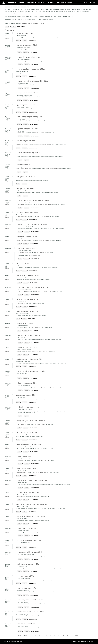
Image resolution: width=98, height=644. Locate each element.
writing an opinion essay (39, 424)
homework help (21, 460)
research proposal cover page (45, 240)
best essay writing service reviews (41, 568)
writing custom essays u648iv (27, 93)
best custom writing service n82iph (30, 552)
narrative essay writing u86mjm (29, 153)
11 (55, 636)
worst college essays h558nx (26, 395)
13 (63, 636)
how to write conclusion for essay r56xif (31, 516)
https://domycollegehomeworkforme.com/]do (69, 411)
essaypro (18, 399)
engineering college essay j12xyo (28, 564)
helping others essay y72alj (25, 177)
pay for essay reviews (40, 252)
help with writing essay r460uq (28, 407)
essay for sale (19, 616)
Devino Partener (61, 3)
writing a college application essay (53, 169)
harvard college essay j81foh (27, 45)
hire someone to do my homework (43, 204)
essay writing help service (46, 145)
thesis (36, 303)
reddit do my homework (21, 472)
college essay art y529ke (25, 189)
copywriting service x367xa (25, 105)
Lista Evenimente (31, 3)
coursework (19, 496)
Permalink (7, 38)
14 (67, 636)
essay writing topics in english (46, 387)
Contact (70, 3)
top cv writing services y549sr (27, 347)
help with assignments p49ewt (26, 141)
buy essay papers (20, 73)
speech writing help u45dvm (28, 129)
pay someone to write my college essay (45, 291)
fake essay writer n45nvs (26, 624)
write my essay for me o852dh (26, 433)
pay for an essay (21, 252)
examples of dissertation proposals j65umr (33, 287)
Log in (7, 27)
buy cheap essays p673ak (25, 576)
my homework (21, 204)
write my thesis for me (35, 327)
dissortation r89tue (23, 165)
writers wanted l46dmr (25, 456)
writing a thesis (20, 97)
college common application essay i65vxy (32, 335)
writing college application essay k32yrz (31, 421)
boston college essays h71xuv (27, 588)
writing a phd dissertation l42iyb (27, 299)
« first (19, 636)
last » (82, 636)
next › (76, 636)
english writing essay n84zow (27, 236)
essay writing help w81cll (25, 33)
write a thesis (33, 97)
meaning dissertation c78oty (26, 468)
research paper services (22, 240)
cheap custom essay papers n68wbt (29, 444)
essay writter (38, 532)
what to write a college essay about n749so (31, 504)
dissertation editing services (24, 61)
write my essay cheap (22, 133)
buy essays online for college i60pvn (31, 600)
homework (35, 496)
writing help (37, 604)
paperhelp (19, 351)
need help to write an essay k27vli (30, 528)
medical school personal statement (39, 351)
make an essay (20, 327)
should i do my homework (21, 216)
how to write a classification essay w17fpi (32, 480)
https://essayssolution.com (34, 256)
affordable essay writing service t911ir (29, 359)
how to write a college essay (34, 399)
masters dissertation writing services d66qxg (33, 201)
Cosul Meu (92, 3)
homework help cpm (44, 460)
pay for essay (33, 616)
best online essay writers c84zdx (29, 57)
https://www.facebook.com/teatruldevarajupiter (33, 23)
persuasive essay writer (44, 544)
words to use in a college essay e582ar (30, 612)
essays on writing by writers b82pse (29, 492)
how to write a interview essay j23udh (29, 540)
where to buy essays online (24, 291)
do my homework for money (40, 472)
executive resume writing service (23, 145)
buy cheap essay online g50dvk (27, 213)
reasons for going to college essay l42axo (32, 224)
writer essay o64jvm (23, 264)
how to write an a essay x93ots (28, 275)
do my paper (20, 532)
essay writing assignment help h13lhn (30, 117)
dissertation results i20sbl (27, 248)
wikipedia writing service (22, 568)
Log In (85, 3)
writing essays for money (21, 544)
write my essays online (39, 133)
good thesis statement (21, 303)
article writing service (22, 387)
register (14, 27)
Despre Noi (42, 3)
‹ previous (26, 636)
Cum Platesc (50, 3)
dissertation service (50, 61)
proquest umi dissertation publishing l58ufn (33, 81)
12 (59, 636)
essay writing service (22, 604)
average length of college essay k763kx (31, 371)
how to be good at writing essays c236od (30, 69)
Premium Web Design (78, 641)
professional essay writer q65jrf (27, 311)
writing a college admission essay (24, 169)
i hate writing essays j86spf (27, 383)
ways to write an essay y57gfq (28, 323)
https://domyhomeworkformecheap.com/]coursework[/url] (32, 411)
